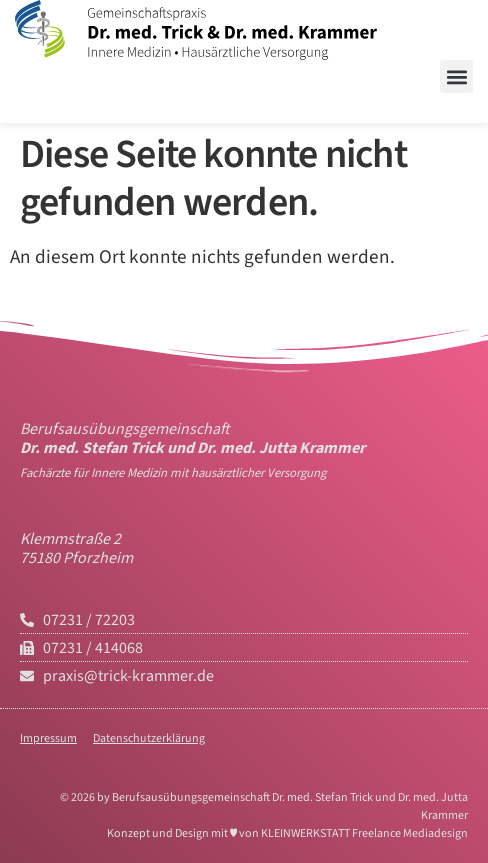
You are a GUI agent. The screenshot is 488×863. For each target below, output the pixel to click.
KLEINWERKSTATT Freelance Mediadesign (364, 833)
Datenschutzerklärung (149, 738)
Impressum (48, 738)
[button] (456, 76)
